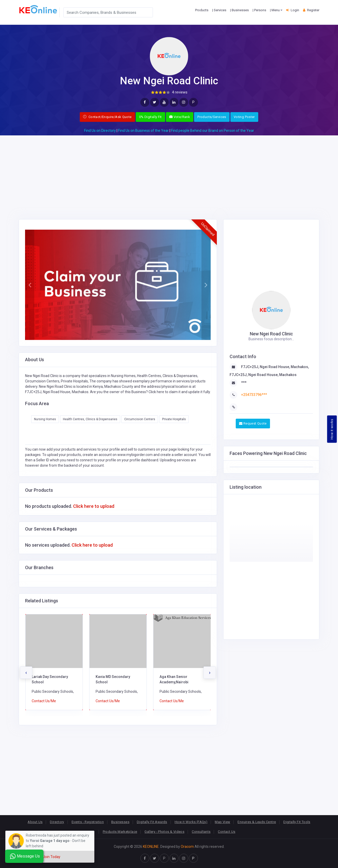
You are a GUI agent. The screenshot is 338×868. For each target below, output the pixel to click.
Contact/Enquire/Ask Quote (107, 117)
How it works (332, 429)
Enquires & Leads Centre (257, 822)
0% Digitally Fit (150, 117)
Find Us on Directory (100, 131)
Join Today (52, 857)
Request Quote (253, 423)
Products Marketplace (120, 832)
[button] (30, 285)
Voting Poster (244, 117)
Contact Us (227, 832)
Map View (222, 822)
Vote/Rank (180, 117)
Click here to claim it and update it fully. (180, 392)
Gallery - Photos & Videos (164, 832)
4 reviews (180, 92)
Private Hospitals (174, 419)
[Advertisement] (169, 171)
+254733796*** (254, 395)
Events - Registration (88, 822)
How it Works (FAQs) (191, 822)
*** (244, 383)
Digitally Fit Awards (152, 822)
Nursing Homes (45, 419)
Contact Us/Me (44, 701)
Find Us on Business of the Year (143, 131)
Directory (57, 822)
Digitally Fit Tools (297, 822)
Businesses (120, 822)
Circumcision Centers (140, 419)
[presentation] (26, 673)
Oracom (187, 847)
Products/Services (212, 117)
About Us (35, 822)
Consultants (201, 832)
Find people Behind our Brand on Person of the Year (213, 131)
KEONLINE (151, 847)
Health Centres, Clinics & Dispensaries (90, 419)
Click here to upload (94, 506)
